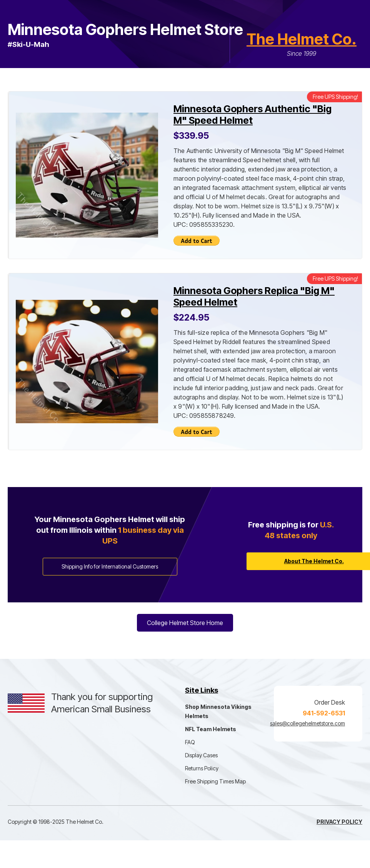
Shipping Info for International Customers (110, 566)
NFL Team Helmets (211, 729)
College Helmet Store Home (185, 623)
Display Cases (201, 755)
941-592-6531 (324, 713)
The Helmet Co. (302, 39)
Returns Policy (202, 768)
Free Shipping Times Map (215, 781)
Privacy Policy (339, 822)
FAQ (190, 742)
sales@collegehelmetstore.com (307, 723)
